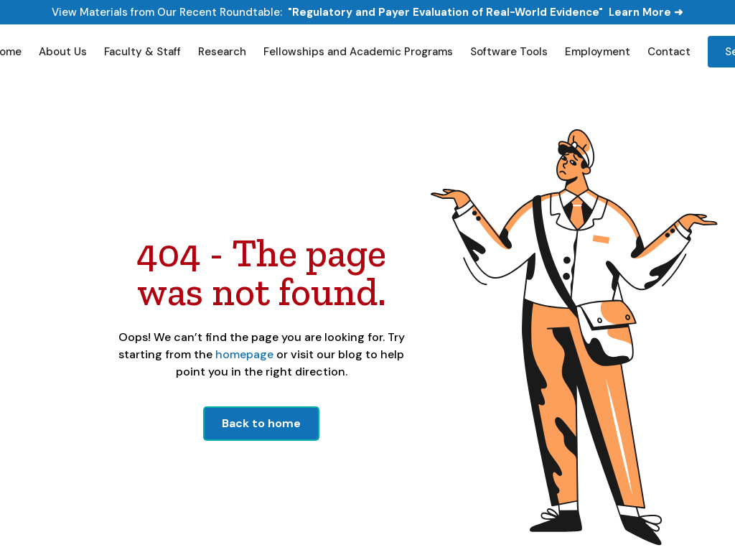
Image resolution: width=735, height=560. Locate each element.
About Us (63, 52)
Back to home (261, 423)
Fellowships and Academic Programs (358, 52)
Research (222, 52)
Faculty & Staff (142, 52)
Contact (669, 52)
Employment (598, 52)
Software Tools (509, 52)
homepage (243, 354)
